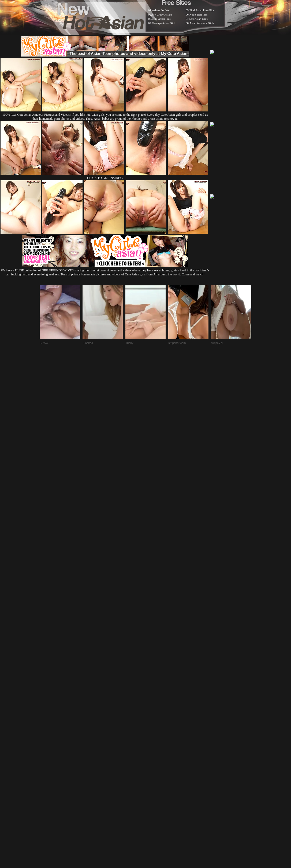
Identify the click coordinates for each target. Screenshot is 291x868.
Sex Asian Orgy (199, 19)
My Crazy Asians (162, 14)
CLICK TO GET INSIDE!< (105, 178)
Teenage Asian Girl (163, 23)
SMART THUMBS (155, 734)
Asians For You (161, 10)
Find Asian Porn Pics (202, 10)
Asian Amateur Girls (202, 23)
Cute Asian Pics (161, 19)
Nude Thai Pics (199, 14)
